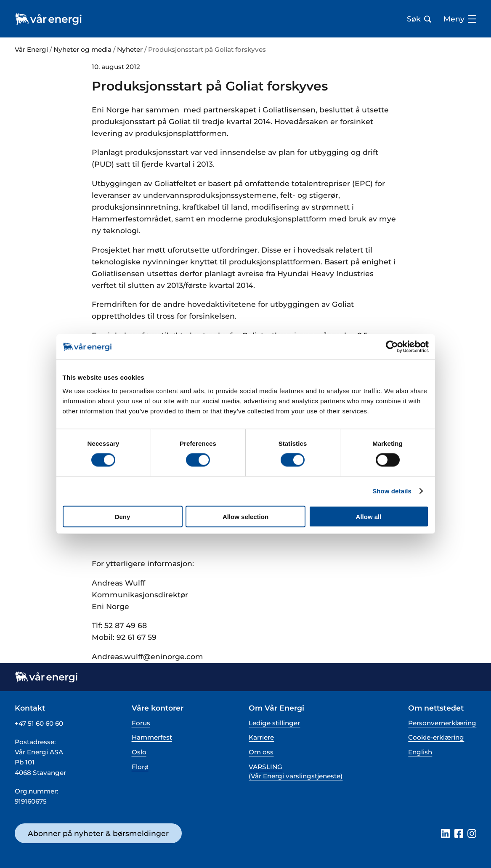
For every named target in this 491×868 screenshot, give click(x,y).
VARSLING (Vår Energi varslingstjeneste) (296, 771)
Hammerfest (152, 737)
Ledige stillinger (274, 723)
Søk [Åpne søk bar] (419, 19)
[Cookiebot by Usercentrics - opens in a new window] (392, 347)
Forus (141, 723)
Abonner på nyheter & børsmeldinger (98, 833)
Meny (460, 19)
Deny (123, 516)
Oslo (139, 752)
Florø (140, 767)
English (420, 752)
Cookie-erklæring (436, 737)
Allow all (369, 516)
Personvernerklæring (442, 723)
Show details (392, 491)
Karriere (261, 737)
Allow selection (245, 516)
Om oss (261, 752)
